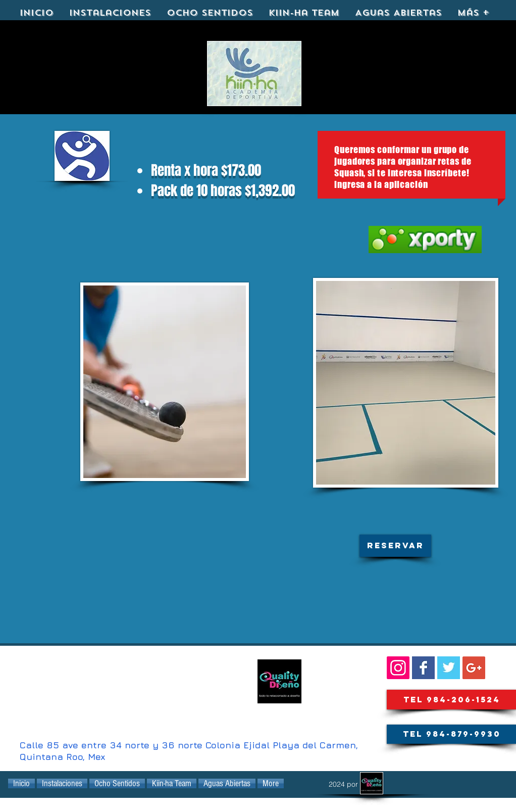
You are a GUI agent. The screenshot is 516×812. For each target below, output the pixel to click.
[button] (395, 546)
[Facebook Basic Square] (423, 668)
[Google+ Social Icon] (474, 668)
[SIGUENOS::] (398, 668)
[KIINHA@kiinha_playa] (449, 668)
